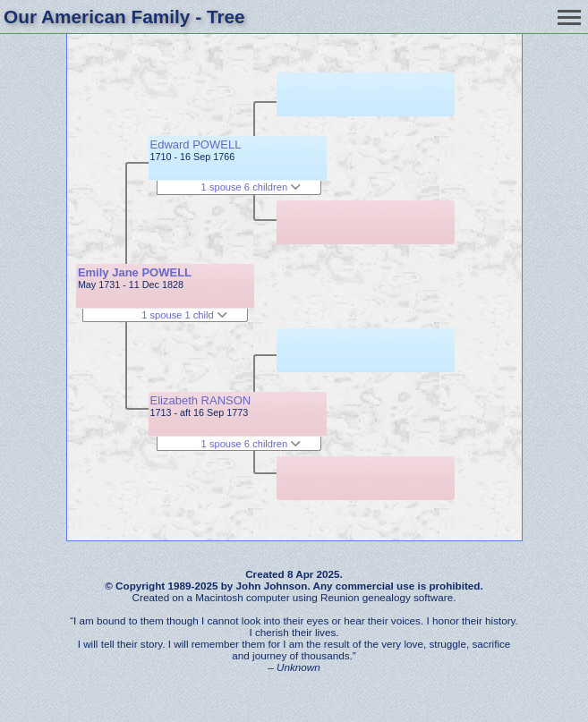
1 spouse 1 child (184, 315)
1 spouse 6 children (251, 187)
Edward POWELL (196, 144)
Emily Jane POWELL (135, 272)
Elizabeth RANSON (201, 400)
